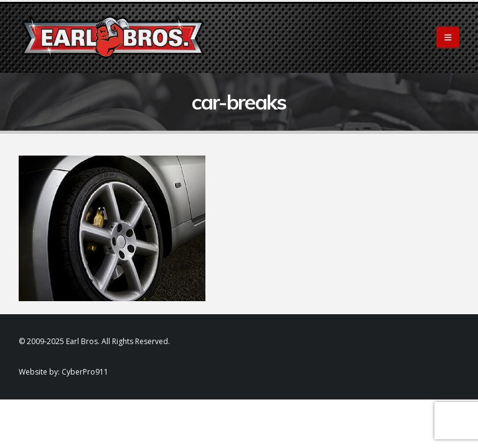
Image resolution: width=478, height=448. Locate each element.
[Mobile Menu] (448, 37)
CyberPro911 (85, 372)
